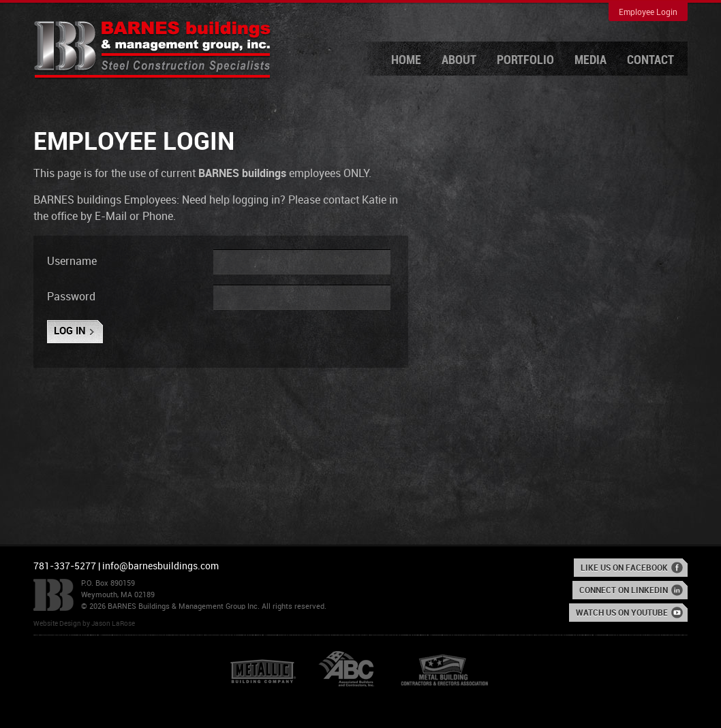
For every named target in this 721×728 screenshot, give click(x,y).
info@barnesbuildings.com (160, 566)
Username (72, 262)
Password (71, 297)
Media (590, 60)
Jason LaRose (113, 624)
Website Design (57, 624)
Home (406, 60)
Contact (650, 60)
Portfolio (525, 60)
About (459, 60)
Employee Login (648, 13)
